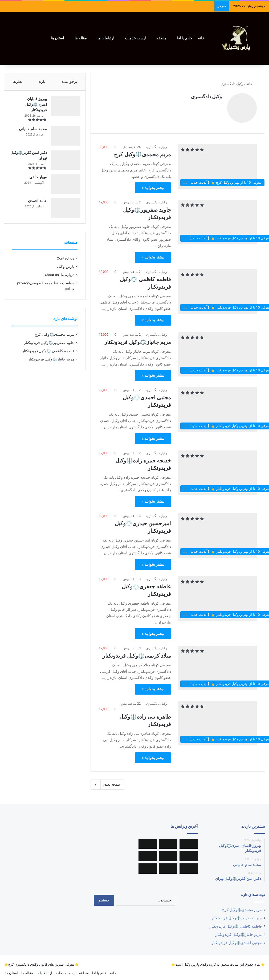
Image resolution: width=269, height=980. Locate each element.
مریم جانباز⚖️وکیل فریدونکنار (138, 339)
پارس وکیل (66, 272)
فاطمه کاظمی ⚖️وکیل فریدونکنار (48, 356)
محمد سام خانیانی (30, 132)
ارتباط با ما (106, 38)
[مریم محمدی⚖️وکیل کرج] (217, 164)
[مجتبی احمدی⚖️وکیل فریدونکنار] (217, 407)
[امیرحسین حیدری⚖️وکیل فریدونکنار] (217, 533)
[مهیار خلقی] (63, 187)
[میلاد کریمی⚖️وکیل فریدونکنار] (217, 665)
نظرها (17, 81)
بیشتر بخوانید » (153, 185)
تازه (42, 81)
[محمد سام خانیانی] (63, 139)
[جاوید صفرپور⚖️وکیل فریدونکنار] (217, 219)
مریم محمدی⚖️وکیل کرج (142, 152)
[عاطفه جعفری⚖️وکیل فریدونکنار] (217, 596)
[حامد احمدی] (63, 211)
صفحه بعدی (107, 782)
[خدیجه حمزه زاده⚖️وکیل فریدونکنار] (217, 470)
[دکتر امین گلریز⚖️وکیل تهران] (63, 163)
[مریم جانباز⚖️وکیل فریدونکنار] (217, 352)
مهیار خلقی (35, 180)
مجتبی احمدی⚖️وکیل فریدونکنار (237, 940)
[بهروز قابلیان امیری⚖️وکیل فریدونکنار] (63, 109)
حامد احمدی (35, 203)
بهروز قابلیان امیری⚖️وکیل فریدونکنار (33, 107)
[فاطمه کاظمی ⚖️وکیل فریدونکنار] (217, 289)
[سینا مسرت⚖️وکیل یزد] (168, 841)
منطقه (161, 38)
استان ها (58, 38)
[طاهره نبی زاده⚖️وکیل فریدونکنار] (217, 721)
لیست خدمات (135, 38)
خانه (201, 38)
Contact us (66, 264)
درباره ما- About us (59, 280)
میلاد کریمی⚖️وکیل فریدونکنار (137, 653)
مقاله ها (81, 38)
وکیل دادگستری (206, 97)
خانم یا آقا (185, 38)
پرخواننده (70, 81)
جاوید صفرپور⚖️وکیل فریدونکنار (49, 348)
